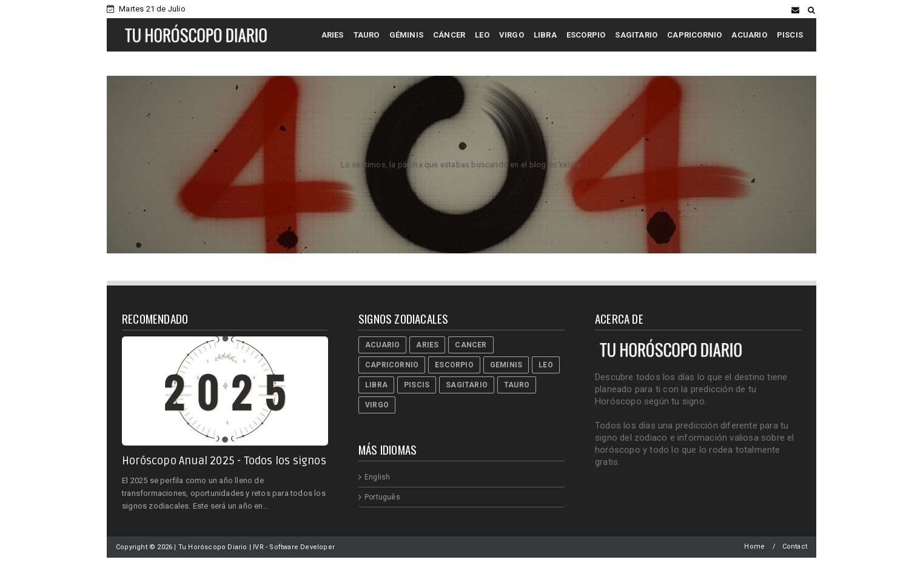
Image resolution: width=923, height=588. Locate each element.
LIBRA (545, 35)
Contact (795, 546)
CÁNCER (449, 35)
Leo (546, 365)
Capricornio (392, 365)
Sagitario (467, 385)
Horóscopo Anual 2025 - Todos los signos (224, 461)
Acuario (382, 345)
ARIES (333, 35)
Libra (376, 385)
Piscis (417, 385)
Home (754, 546)
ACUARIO (749, 35)
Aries (427, 345)
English (377, 477)
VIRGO (512, 35)
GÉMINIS (406, 35)
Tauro (517, 385)
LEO (482, 35)
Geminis (506, 365)
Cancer (471, 345)
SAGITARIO (636, 35)
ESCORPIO (586, 35)
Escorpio (454, 365)
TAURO (367, 35)
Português (382, 497)
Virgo (377, 405)
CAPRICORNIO (694, 35)
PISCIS (790, 35)
